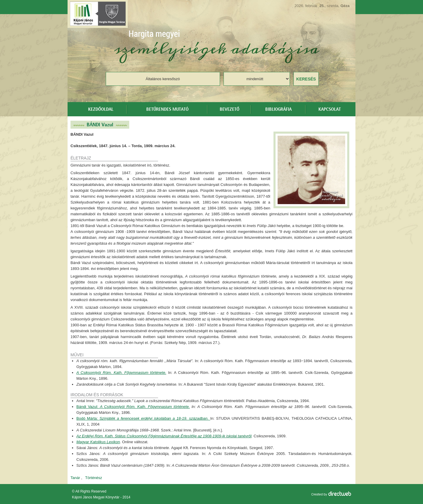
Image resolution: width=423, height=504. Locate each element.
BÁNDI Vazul (100, 125)
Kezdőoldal (101, 110)
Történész (94, 478)
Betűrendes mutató (167, 110)
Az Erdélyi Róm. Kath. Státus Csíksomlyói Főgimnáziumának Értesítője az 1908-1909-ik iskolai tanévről (164, 436)
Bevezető (230, 110)
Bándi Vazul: (88, 407)
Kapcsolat (330, 110)
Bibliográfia (278, 110)
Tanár (75, 478)
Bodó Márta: (88, 418)
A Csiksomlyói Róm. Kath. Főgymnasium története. (121, 373)
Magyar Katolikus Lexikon (98, 442)
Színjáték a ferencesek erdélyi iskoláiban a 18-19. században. (155, 418)
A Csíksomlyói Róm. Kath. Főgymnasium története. (145, 407)
